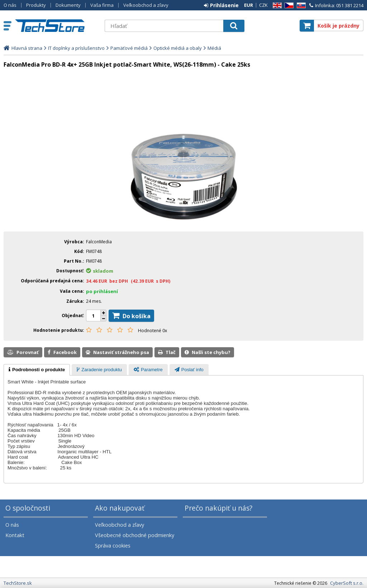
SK (300, 6)
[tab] (37, 370)
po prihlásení (102, 291)
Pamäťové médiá (129, 48)
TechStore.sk (56, 26)
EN (276, 6)
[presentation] (37, 370)
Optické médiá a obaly (178, 48)
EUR (249, 5)
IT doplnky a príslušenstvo (76, 48)
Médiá (214, 48)
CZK (263, 5)
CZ (288, 6)
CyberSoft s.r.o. (347, 583)
